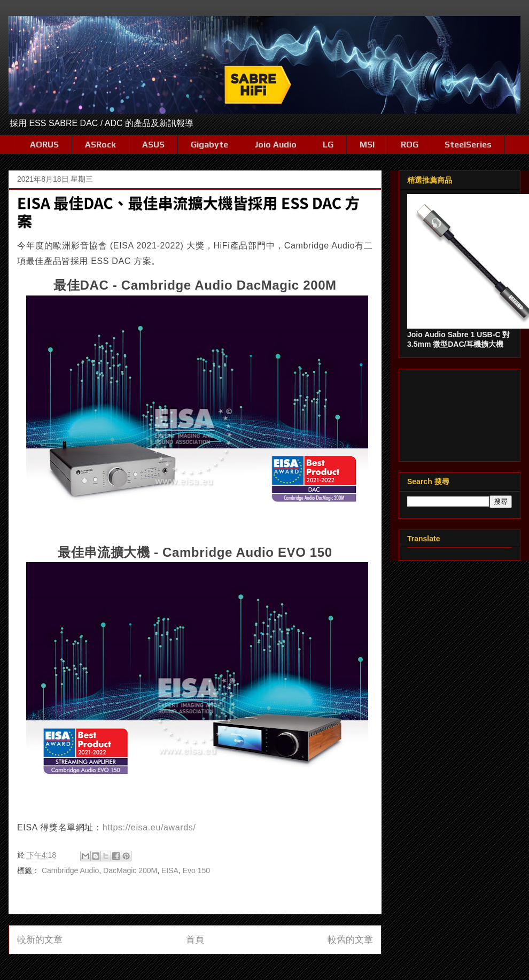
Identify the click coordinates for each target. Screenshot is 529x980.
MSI (367, 145)
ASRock (100, 145)
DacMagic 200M (130, 870)
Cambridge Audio (70, 870)
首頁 (195, 940)
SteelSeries (468, 145)
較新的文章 (40, 940)
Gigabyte (209, 145)
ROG (410, 145)
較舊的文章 (350, 940)
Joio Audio (275, 145)
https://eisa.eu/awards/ (149, 827)
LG (328, 145)
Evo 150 (196, 870)
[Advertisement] (460, 413)
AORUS (44, 145)
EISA (170, 870)
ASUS (153, 145)
